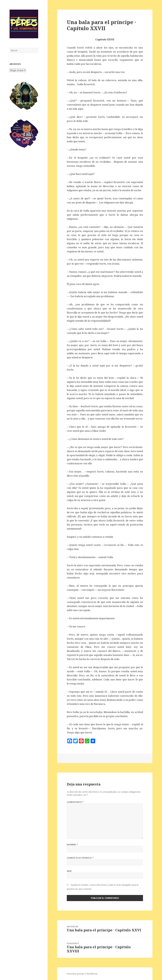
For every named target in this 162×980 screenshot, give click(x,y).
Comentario (75, 802)
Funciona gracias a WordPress (82, 974)
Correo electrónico (80, 858)
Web (69, 871)
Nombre (72, 845)
